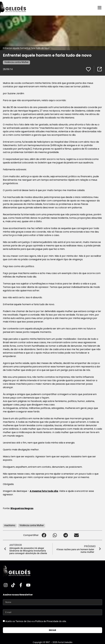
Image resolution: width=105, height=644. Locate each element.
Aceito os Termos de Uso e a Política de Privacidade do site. (36, 621)
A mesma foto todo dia (44, 491)
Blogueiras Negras (22, 508)
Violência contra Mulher (16, 62)
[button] (44, 535)
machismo (10, 525)
